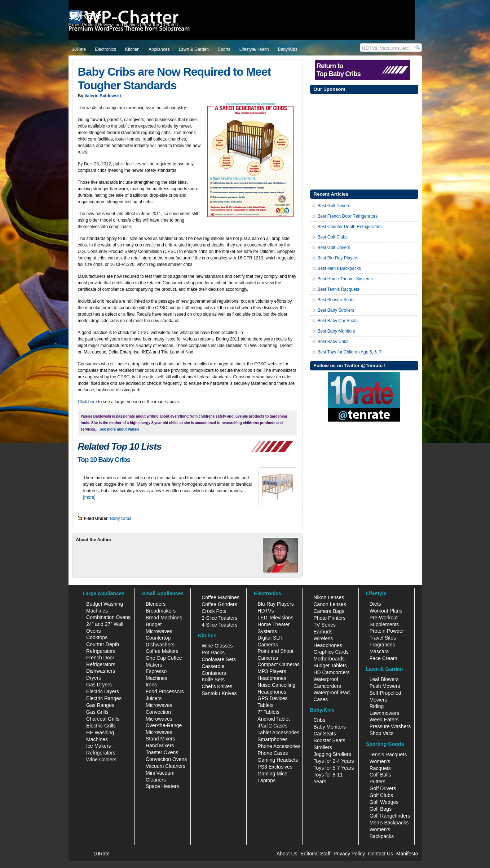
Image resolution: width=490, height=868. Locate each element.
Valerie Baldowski (103, 96)
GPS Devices (272, 698)
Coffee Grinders (219, 604)
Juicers (154, 698)
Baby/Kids (288, 49)
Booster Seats (329, 740)
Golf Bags (381, 809)
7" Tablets (268, 712)
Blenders (156, 604)
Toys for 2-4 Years (334, 761)
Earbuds (323, 632)
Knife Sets (213, 680)
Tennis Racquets (388, 755)
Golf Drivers (383, 788)
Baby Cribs (121, 518)
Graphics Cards (331, 652)
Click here (87, 402)
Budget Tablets (330, 666)
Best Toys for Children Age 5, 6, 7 (350, 352)
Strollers (323, 747)
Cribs (319, 720)
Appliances (159, 49)
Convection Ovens (166, 759)
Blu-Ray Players (275, 604)
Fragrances (382, 645)
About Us (287, 854)
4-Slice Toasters (219, 625)
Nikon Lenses (329, 597)
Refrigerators (101, 753)
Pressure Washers (390, 726)
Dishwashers (101, 671)
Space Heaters (162, 786)
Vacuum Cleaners (165, 766)
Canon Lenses (330, 604)
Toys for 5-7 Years (334, 768)
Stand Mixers (160, 739)
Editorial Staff (315, 854)
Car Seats (325, 734)
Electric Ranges (104, 698)
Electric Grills (101, 726)
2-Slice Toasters (219, 618)
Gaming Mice (272, 774)
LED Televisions (275, 618)
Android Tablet (273, 719)
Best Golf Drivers (334, 206)
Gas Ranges (100, 705)
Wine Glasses (217, 646)
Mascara (379, 651)
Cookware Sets (219, 659)
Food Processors (165, 691)
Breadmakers (161, 611)
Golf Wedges (384, 802)
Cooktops (97, 637)
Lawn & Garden (194, 49)
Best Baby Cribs (333, 342)
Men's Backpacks (389, 823)
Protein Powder (387, 631)
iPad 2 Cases (272, 726)
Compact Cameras (279, 664)
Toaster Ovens (162, 752)
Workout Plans (386, 611)
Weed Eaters (384, 720)
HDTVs (266, 611)
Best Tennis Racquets (339, 289)
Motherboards (329, 659)
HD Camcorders (331, 672)
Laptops (266, 780)
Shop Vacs (382, 733)
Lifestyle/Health (254, 49)
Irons (151, 685)
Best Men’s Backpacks (339, 268)
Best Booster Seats (336, 300)
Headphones (272, 678)
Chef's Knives (217, 686)
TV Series (324, 625)
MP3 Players (272, 671)
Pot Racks (213, 653)
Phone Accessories (279, 746)
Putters (378, 782)
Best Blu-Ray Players (338, 258)
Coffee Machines (220, 597)
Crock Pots (214, 611)
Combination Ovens (108, 617)
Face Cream (383, 658)
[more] (89, 497)
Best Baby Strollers (336, 310)
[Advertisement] (364, 141)
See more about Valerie (119, 429)
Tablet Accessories (278, 733)
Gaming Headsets (278, 760)
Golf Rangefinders (390, 816)
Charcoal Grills (103, 719)
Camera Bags (329, 611)
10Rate (79, 49)
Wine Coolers (101, 760)
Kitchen (132, 49)
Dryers (94, 678)
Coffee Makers (162, 651)
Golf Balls (380, 775)
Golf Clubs (381, 795)
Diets (375, 604)
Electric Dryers (103, 691)
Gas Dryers (99, 685)
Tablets (265, 705)
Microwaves (159, 705)
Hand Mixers (160, 745)
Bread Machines (164, 618)
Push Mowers (385, 686)
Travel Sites (383, 638)
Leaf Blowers (384, 679)
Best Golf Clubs (333, 237)
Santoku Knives (219, 693)
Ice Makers (98, 746)
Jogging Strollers (332, 754)
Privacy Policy (349, 854)
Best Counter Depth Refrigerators (350, 227)
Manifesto (407, 854)
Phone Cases (273, 753)
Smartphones (272, 739)
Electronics (105, 49)
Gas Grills (97, 712)
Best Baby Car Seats (338, 321)
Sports (224, 49)
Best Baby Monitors (336, 331)
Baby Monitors (329, 727)
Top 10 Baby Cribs (104, 460)
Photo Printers (329, 618)
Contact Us (381, 854)
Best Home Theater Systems (345, 279)
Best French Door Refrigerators (348, 216)
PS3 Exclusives (275, 767)
